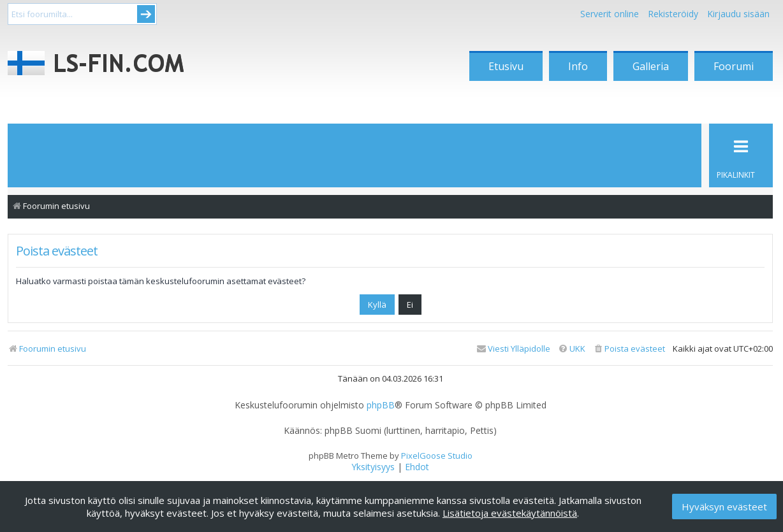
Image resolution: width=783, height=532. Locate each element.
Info (578, 66)
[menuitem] (629, 349)
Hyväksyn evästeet (724, 507)
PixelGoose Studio (437, 456)
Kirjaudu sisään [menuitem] (738, 14)
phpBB (381, 405)
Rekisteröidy (673, 14)
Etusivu (506, 66)
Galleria (651, 66)
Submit (146, 14)
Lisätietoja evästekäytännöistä (510, 513)
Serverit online (610, 14)
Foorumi (734, 66)
